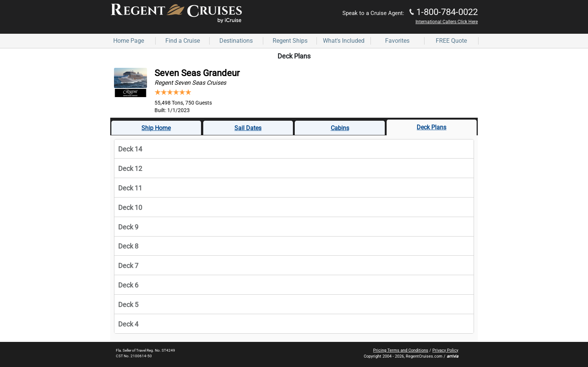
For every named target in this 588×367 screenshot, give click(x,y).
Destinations (236, 41)
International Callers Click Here (447, 22)
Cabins (340, 128)
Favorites (397, 41)
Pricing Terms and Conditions (401, 350)
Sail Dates (248, 128)
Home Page (129, 41)
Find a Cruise (183, 41)
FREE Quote (451, 41)
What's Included (344, 41)
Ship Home (156, 128)
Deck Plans (431, 127)
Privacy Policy (445, 350)
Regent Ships (290, 41)
